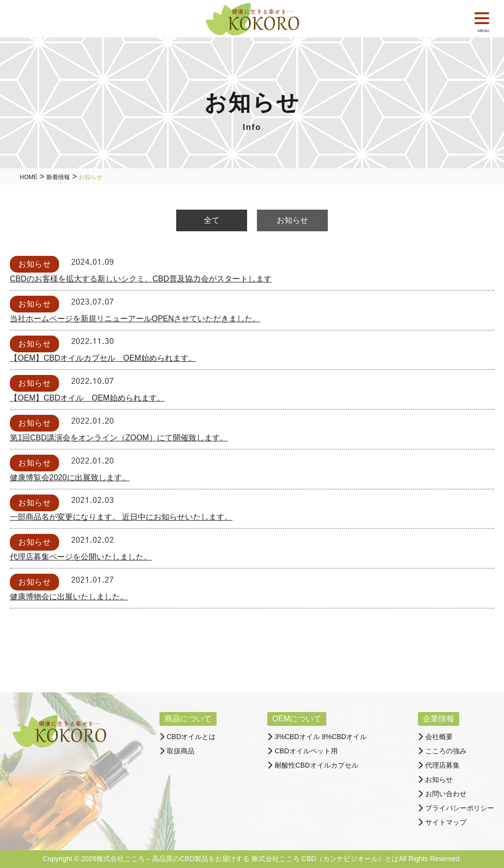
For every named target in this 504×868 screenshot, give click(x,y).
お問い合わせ (446, 794)
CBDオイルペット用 (306, 751)
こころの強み (446, 751)
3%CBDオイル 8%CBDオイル (321, 737)
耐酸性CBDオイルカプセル (316, 765)
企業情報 (439, 719)
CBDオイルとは (191, 737)
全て (212, 220)
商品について (188, 719)
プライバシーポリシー (460, 808)
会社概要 (439, 737)
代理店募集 (442, 765)
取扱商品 (181, 751)
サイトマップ (446, 822)
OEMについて (297, 719)
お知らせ (292, 220)
